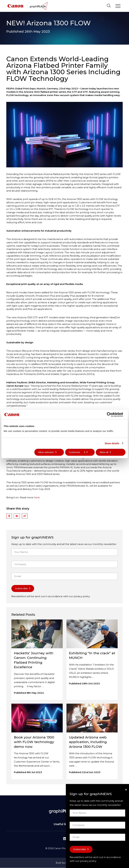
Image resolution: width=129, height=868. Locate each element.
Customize (77, 452)
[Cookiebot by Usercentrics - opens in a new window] (112, 414)
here (37, 497)
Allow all (104, 452)
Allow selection (46, 452)
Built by (65, 863)
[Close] (126, 790)
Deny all (12, 452)
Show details (112, 443)
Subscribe (21, 588)
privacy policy (82, 596)
